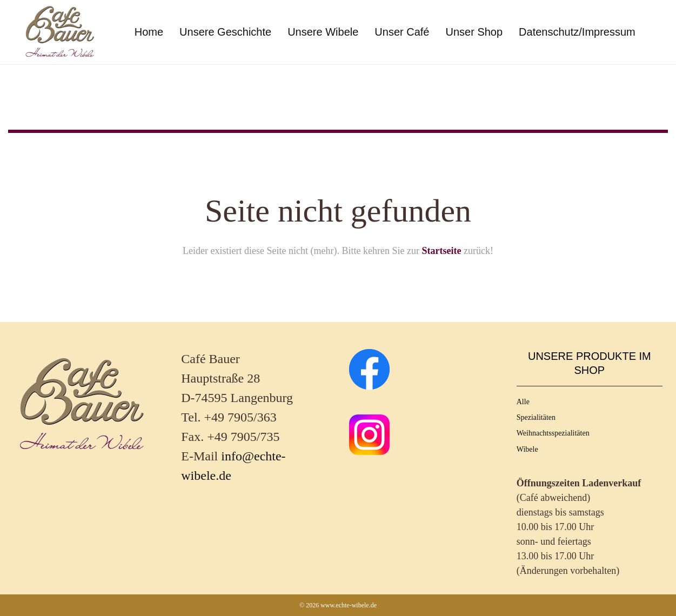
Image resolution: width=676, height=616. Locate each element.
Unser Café (402, 32)
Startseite (441, 251)
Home (149, 32)
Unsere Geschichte (225, 32)
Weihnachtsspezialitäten (553, 433)
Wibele (527, 449)
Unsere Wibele (323, 32)
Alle (523, 402)
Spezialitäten (536, 417)
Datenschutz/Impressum (577, 32)
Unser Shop (474, 32)
